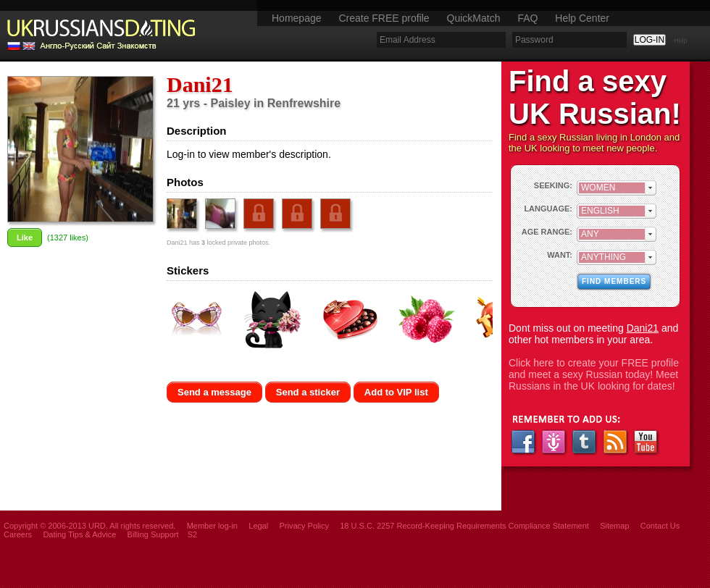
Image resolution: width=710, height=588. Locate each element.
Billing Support (153, 534)
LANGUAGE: (548, 209)
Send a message (214, 392)
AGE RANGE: (547, 232)
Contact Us (660, 526)
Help (681, 41)
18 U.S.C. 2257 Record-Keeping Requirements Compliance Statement (464, 526)
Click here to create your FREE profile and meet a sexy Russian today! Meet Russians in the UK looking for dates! (594, 374)
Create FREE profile (384, 18)
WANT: (560, 255)
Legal (258, 526)
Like (25, 238)
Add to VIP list (396, 392)
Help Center (582, 18)
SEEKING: (553, 185)
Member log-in (212, 526)
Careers (18, 534)
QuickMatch (474, 18)
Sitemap (614, 526)
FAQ (527, 18)
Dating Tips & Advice (79, 534)
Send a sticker (308, 392)
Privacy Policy (304, 526)
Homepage (297, 18)
